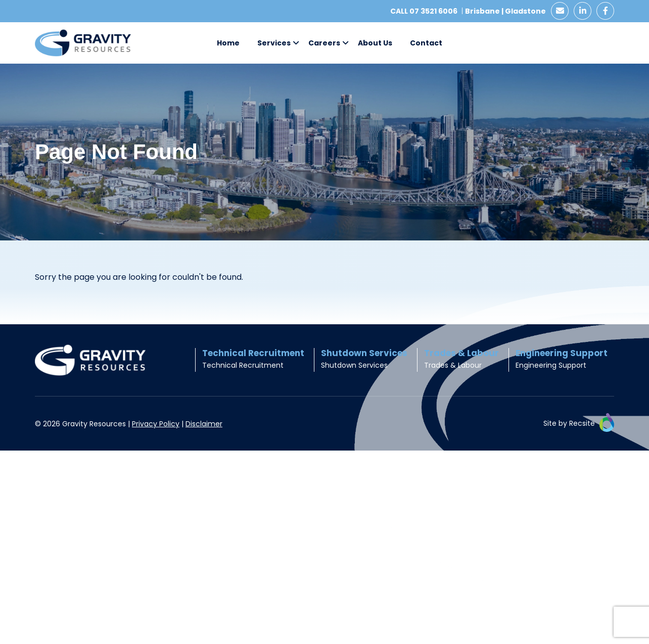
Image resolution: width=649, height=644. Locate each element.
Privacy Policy (156, 424)
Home (228, 43)
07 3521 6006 (433, 11)
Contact (426, 43)
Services (274, 43)
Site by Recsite (579, 424)
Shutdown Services (354, 365)
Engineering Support (551, 365)
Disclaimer (204, 424)
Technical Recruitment (243, 365)
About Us (375, 43)
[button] (296, 43)
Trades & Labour (453, 365)
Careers (324, 43)
